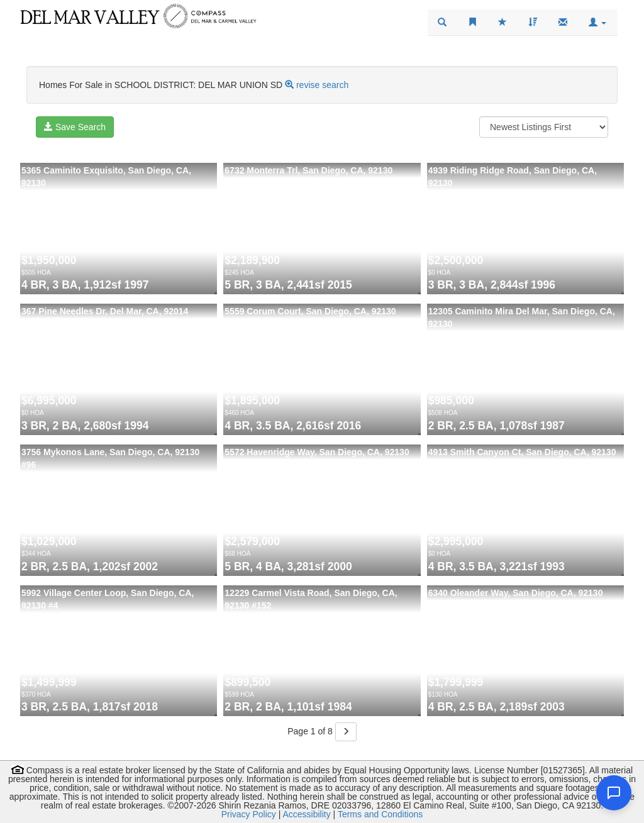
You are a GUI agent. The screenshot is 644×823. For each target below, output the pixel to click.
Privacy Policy (249, 814)
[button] (597, 23)
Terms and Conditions (380, 814)
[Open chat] (614, 793)
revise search (322, 85)
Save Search (75, 127)
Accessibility (306, 814)
